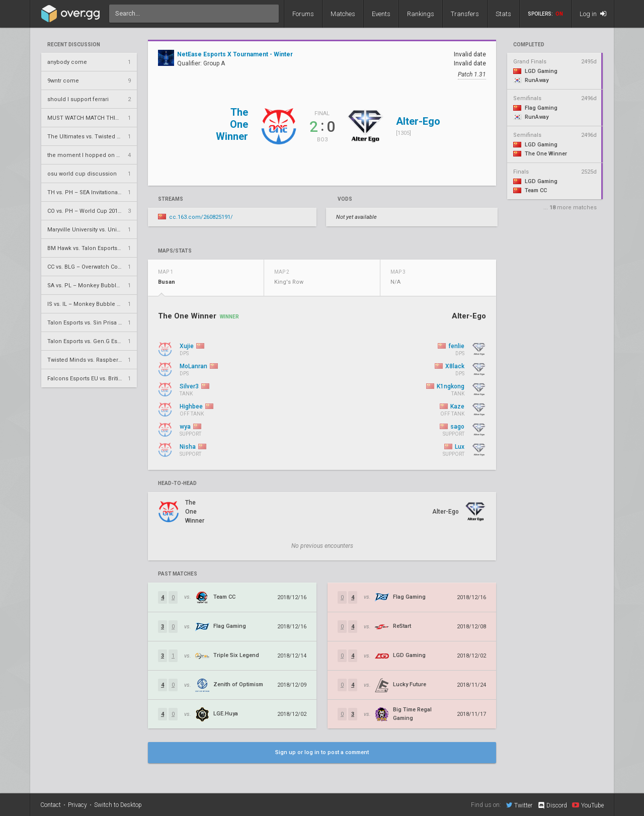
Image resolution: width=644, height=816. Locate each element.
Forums (303, 14)
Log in (593, 14)
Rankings (421, 14)
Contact (51, 805)
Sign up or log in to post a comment (322, 752)
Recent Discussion (74, 45)
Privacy (77, 805)
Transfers (465, 14)
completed (529, 45)
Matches (343, 14)
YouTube (588, 805)
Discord (552, 805)
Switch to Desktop (118, 805)
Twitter (519, 805)
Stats (503, 14)
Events (381, 14)
